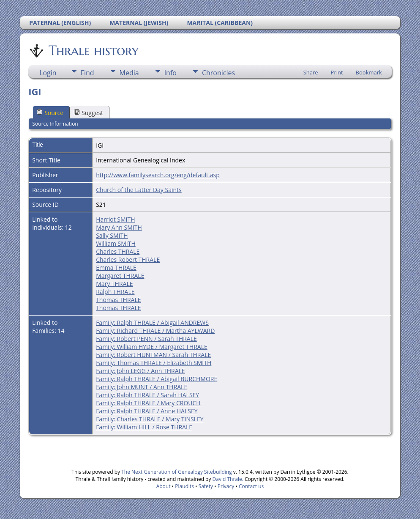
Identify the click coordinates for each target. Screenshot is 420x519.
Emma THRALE (116, 268)
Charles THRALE (118, 251)
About (164, 486)
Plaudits (184, 486)
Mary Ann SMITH (119, 227)
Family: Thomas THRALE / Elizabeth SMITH (154, 363)
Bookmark (369, 72)
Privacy (226, 486)
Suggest (89, 113)
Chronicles (218, 73)
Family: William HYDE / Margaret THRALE (152, 347)
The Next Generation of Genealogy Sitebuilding (177, 472)
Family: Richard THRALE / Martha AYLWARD (155, 331)
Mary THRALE (114, 284)
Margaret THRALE (120, 276)
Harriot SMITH (115, 219)
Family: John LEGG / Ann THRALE (140, 371)
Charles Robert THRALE (128, 259)
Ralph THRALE (115, 292)
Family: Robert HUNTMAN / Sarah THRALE (153, 355)
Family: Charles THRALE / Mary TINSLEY (150, 419)
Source (50, 113)
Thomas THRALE (118, 300)
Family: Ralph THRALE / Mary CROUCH (148, 403)
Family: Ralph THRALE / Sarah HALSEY (147, 395)
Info (170, 73)
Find (87, 73)
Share (311, 72)
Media (129, 73)
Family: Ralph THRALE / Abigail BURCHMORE (157, 379)
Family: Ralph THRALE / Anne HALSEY (147, 411)
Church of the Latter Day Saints (139, 190)
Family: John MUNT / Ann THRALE (142, 387)
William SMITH (116, 243)
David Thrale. (227, 479)
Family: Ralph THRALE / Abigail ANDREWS (152, 323)
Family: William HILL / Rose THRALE (144, 427)
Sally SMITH (112, 235)
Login (48, 73)
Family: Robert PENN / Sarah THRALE (146, 339)
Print (337, 72)
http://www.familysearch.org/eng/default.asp (158, 175)
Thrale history (93, 50)
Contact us (251, 486)
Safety (206, 486)
